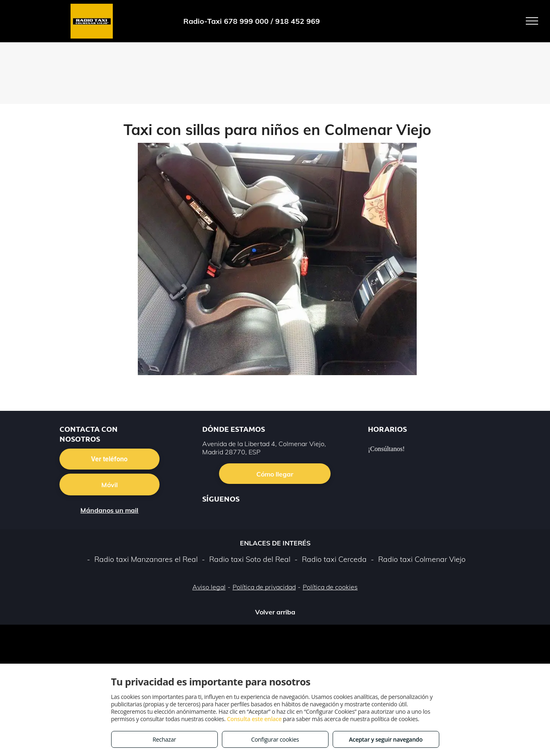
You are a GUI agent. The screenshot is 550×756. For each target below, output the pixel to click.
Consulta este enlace (254, 719)
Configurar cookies (275, 739)
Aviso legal (209, 587)
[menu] (532, 21)
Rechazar (164, 739)
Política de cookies (330, 587)
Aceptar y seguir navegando (386, 739)
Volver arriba (275, 612)
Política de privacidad (264, 587)
